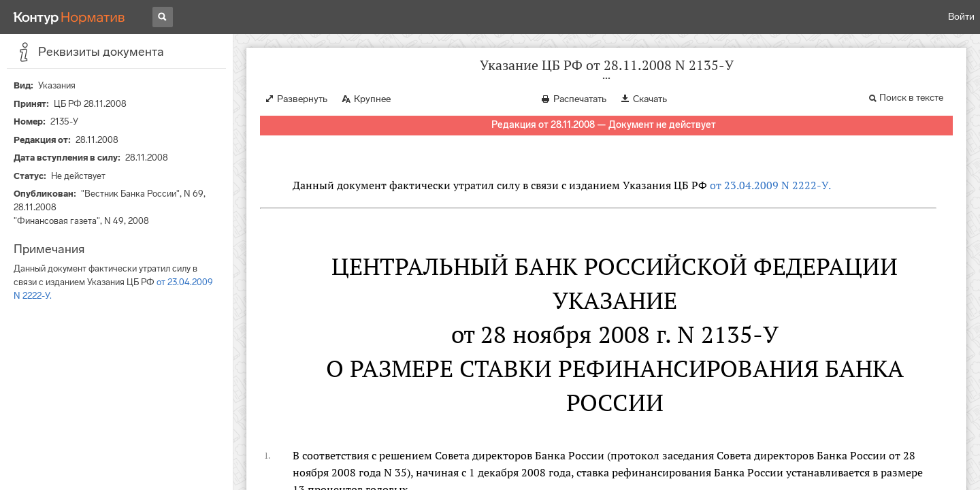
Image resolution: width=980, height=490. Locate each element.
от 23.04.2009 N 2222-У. (770, 185)
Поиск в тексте (911, 98)
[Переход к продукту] (69, 17)
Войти (961, 17)
